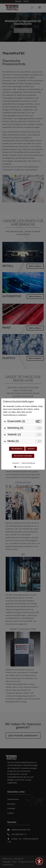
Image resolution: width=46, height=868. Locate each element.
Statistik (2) (13, 409)
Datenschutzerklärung (28, 438)
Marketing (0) (14, 402)
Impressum (16, 438)
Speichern (31, 423)
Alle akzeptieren (17, 423)
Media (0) (12, 416)
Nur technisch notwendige (23, 430)
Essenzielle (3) (15, 396)
